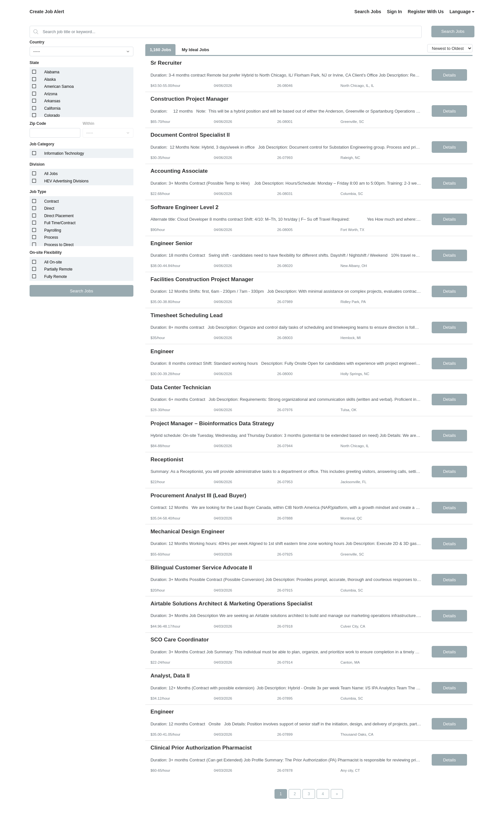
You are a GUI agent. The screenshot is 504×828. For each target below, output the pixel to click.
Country (37, 42)
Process (51, 237)
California (52, 108)
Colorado (52, 115)
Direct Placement (59, 216)
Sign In (395, 12)
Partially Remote (58, 269)
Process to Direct (59, 245)
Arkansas (52, 101)
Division (37, 164)
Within (89, 124)
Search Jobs (368, 12)
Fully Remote (55, 277)
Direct (49, 208)
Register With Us (426, 12)
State (34, 63)
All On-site (53, 262)
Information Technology (64, 153)
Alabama (52, 72)
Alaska (50, 79)
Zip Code (38, 124)
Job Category (42, 144)
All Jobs (51, 174)
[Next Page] (337, 794)
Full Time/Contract (60, 223)
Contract (51, 201)
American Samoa (59, 87)
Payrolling (53, 230)
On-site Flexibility (46, 253)
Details (449, 75)
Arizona (51, 94)
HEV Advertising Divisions (66, 181)
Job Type (38, 192)
